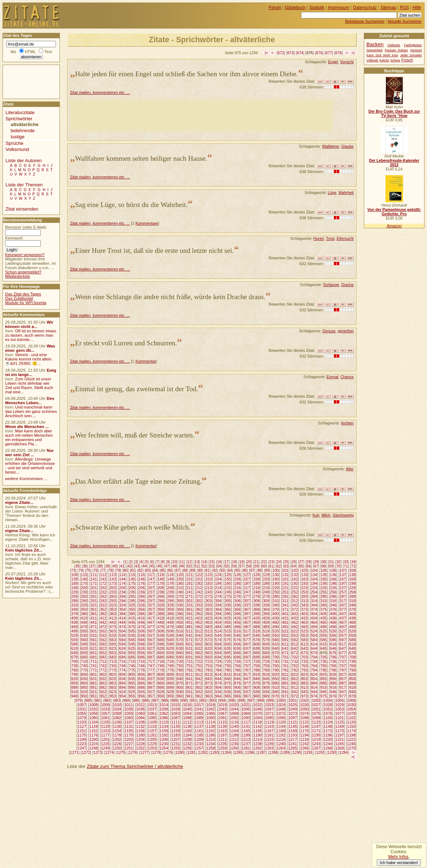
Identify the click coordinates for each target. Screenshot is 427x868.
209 (170, 588)
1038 (164, 709)
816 (238, 674)
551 (285, 635)
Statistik (317, 8)
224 (314, 588)
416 (141, 618)
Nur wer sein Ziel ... (29, 453)
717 (151, 661)
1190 (258, 735)
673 (291, 53)
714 (122, 661)
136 (333, 575)
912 (295, 687)
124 (218, 575)
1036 (140, 709)
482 (199, 627)
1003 (316, 700)
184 (218, 583)
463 (304, 622)
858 (352, 679)
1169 (293, 731)
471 (93, 627)
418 (161, 618)
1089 (199, 718)
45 (152, 566)
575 (228, 640)
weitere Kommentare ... (26, 479)
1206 (164, 739)
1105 (105, 722)
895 (132, 687)
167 (343, 579)
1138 (211, 726)
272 (199, 596)
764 (314, 666)
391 (189, 614)
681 (93, 657)
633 (209, 648)
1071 (269, 713)
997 (251, 700)
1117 (246, 722)
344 (314, 605)
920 (84, 692)
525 (324, 631)
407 (343, 614)
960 (180, 696)
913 (304, 687)
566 (141, 640)
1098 (304, 718)
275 (228, 596)
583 (304, 640)
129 (266, 575)
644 (314, 648)
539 (170, 635)
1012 (140, 705)
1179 (129, 735)
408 (352, 614)
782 (199, 670)
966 (238, 696)
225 (324, 588)
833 (113, 679)
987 (155, 700)
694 (218, 657)
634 (218, 648)
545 (228, 635)
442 (103, 622)
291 (93, 601)
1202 (117, 739)
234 (122, 592)
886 (333, 683)
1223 (82, 744)
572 (199, 640)
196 (333, 583)
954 (122, 696)
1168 (281, 731)
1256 (187, 748)
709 (74, 661)
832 (103, 679)
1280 (180, 752)
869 (170, 683)
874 (218, 683)
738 (352, 661)
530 (84, 635)
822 (295, 674)
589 (74, 644)
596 (141, 644)
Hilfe (417, 8)
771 (93, 670)
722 (199, 661)
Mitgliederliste (18, 276)
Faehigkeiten (413, 45)
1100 (328, 718)
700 (276, 657)
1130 (117, 726)
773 (113, 670)
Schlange (331, 285)
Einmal (332, 377)
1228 (140, 744)
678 (339, 53)
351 (93, 609)
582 (295, 640)
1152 (93, 731)
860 (84, 683)
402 (295, 614)
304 (218, 601)
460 (276, 622)
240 (180, 592)
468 (352, 622)
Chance (347, 377)
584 (314, 640)
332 (199, 605)
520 (276, 631)
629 (170, 648)
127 (247, 575)
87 (178, 570)
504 (122, 631)
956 (141, 696)
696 (238, 657)
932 (199, 692)
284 (314, 596)
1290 (297, 752)
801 (93, 674)
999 (270, 700)
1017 (199, 705)
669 (266, 653)
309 (266, 601)
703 (304, 657)
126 (238, 575)
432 (295, 618)
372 (295, 609)
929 (170, 692)
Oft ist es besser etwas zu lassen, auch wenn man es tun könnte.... (31, 335)
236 (141, 592)
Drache (348, 285)
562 (103, 640)
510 (180, 631)
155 (228, 579)
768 (352, 666)
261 (93, 596)
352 (103, 609)
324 (122, 605)
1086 (164, 718)
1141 (246, 726)
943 (304, 692)
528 (352, 631)
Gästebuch (295, 8)
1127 (82, 726)
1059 (129, 713)
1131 (129, 726)
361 (189, 609)
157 (247, 579)
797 (343, 670)
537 (151, 635)
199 (74, 588)
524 (314, 631)
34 (353, 562)
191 (285, 583)
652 (103, 653)
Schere (395, 60)
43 (137, 566)
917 (343, 687)
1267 (316, 748)
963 (209, 696)
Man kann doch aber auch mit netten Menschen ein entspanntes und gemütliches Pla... (29, 437)
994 (222, 700)
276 (238, 596)
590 (84, 644)
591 (93, 644)
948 (352, 692)
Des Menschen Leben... (30, 401)
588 (352, 640)
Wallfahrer (330, 146)
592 (103, 644)
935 (228, 692)
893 (113, 687)
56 (234, 566)
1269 (340, 748)
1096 (281, 718)
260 (84, 596)
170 (84, 583)
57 (241, 566)
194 (314, 583)
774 (122, 670)
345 (324, 605)
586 (333, 640)
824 (314, 674)
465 (324, 622)
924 (122, 692)
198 (352, 583)
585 (324, 640)
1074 (304, 713)
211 (189, 588)
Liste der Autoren (23, 161)
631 (189, 648)
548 (257, 635)
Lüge (332, 193)
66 (309, 566)
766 (333, 666)
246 (238, 592)
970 (276, 696)
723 (209, 661)
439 (74, 622)
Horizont (416, 50)
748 (161, 666)
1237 (246, 744)
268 (161, 596)
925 (132, 692)
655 (132, 653)
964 (218, 696)
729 (266, 661)
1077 (340, 713)
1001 (293, 700)
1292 (320, 752)
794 (314, 670)
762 (295, 666)
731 (285, 661)
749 (170, 666)
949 (74, 696)
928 (161, 692)
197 (343, 583)
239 (170, 592)
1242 (304, 744)
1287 (262, 752)
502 (103, 631)
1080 (93, 718)
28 (309, 562)
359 (170, 609)
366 (238, 609)
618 (352, 644)
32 (339, 562)
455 (228, 622)
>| (353, 53)
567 (151, 640)
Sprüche (14, 143)
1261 (246, 748)
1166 (258, 731)
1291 (309, 752)
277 (247, 596)
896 (141, 687)
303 (209, 601)
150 (180, 579)
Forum (275, 8)
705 (324, 657)
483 (209, 627)
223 (304, 588)
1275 (121, 752)
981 (98, 700)
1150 (351, 726)
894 (122, 687)
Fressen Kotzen (396, 50)
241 (189, 592)
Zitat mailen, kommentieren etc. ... (100, 92)
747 (151, 666)
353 (113, 609)
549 (266, 635)
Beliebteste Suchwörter (365, 21)
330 (180, 605)
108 (352, 570)
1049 (293, 709)
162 (295, 579)
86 (170, 570)
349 (74, 609)
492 (295, 627)
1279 (168, 752)
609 (266, 644)
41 (122, 566)
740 (84, 666)
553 (304, 635)
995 (232, 700)
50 (189, 566)
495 (324, 627)
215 (228, 588)
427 (247, 618)
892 (103, 687)
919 (74, 692)
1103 (82, 722)
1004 (328, 700)
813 (209, 674)
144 (122, 579)
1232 (187, 744)
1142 (258, 726)
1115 (222, 722)
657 (151, 653)
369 (266, 609)
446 (141, 622)
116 (141, 575)
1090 (211, 718)
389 (170, 614)
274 (218, 596)
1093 (246, 718)
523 (304, 631)
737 (343, 661)
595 (132, 644)
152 (199, 579)
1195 (316, 735)
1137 (199, 726)
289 (74, 601)
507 (151, 631)
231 (93, 592)
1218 (304, 739)
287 (343, 596)
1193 (293, 735)
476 (141, 627)
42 (130, 566)
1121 (293, 722)
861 (93, 683)
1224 (93, 744)
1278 (156, 752)
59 (257, 566)
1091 (222, 718)
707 (343, 657)
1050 (304, 709)
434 (314, 618)
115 (132, 575)
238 (161, 592)
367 (247, 609)
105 (324, 570)
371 (285, 609)
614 (314, 644)
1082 (117, 718)
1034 (117, 709)
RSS (404, 8)
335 (228, 605)
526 (333, 631)
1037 (152, 709)
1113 (199, 722)
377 (343, 609)
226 (333, 588)
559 (74, 640)
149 (170, 579)
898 (161, 687)
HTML (30, 52)
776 (141, 670)
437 (343, 618)
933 (209, 692)
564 (122, 640)
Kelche (384, 60)
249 (266, 592)
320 (84, 605)
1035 (129, 709)
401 (285, 614)
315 (324, 601)
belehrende (23, 131)
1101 (340, 718)
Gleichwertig (343, 515)
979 (79, 700)
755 (228, 666)
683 (113, 657)
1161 (199, 731)
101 (285, 570)
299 (170, 601)
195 (324, 583)
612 (295, 644)
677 (329, 53)
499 (74, 631)
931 (189, 692)
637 (247, 648)
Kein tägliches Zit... (24, 550)
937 (247, 692)
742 (103, 666)
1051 (316, 709)
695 (228, 657)
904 (218, 687)
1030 (351, 705)
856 (333, 679)
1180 (140, 735)
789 (266, 670)
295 (132, 601)
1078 (351, 713)
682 (103, 657)
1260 (234, 748)
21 (257, 562)
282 (295, 596)
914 (314, 687)
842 (199, 679)
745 (132, 666)
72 (353, 566)
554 (314, 635)
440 (84, 622)
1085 (152, 718)
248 (257, 592)
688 (161, 657)
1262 (258, 748)
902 (199, 687)
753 (209, 666)
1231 (175, 744)
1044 (234, 709)
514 (218, 631)
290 (84, 601)
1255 (175, 748)
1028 (328, 705)
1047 (269, 709)
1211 (222, 739)
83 (148, 570)
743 (113, 666)
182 (199, 583)
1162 (211, 731)
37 (92, 566)
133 (304, 575)
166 (333, 579)
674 (300, 53)
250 (276, 592)
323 (113, 605)
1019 (222, 705)
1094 (258, 718)
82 (140, 570)
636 (238, 648)
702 (295, 657)
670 (276, 653)
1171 (316, 731)
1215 (269, 739)
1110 (164, 722)
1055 (82, 713)
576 (238, 640)
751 (189, 666)
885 (324, 683)
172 (103, 583)
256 (333, 592)
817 (247, 674)
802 (103, 674)
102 (295, 570)
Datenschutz (365, 8)
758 (257, 666)
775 (132, 670)
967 (247, 696)
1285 (238, 752)
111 (93, 575)
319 (74, 605)
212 (199, 588)
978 (352, 696)
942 (295, 692)
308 (257, 601)
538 (161, 635)
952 (103, 696)
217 (247, 588)
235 (132, 592)
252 (295, 592)
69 (331, 566)
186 (238, 583)
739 (74, 666)
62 (279, 566)
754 (218, 666)
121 (189, 575)
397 (247, 614)
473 (113, 627)
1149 (340, 726)
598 (161, 644)
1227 (129, 744)
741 (93, 666)
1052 (328, 709)
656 (141, 653)
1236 (234, 744)
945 (324, 692)
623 (113, 648)
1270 (351, 748)
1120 (281, 722)
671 (285, 653)
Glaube (348, 146)
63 (286, 566)
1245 (340, 744)
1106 (117, 722)
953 (113, 696)
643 (304, 648)
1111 (175, 722)
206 (141, 588)
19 (241, 562)
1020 (234, 705)
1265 (293, 748)
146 (141, 579)
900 (180, 687)
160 (276, 579)
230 (84, 592)
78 (110, 570)
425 (228, 618)
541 (189, 635)
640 (276, 648)
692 (199, 657)
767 (343, 666)
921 (93, 692)
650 (84, 653)
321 (93, 605)
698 (257, 657)
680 (84, 657)
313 (304, 601)
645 (324, 648)
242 (199, 592)
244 (218, 592)
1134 (164, 726)
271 (189, 596)
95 (237, 570)
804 (122, 674)
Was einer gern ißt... (30, 348)
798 (352, 670)
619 (74, 648)
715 (132, 661)
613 (304, 644)
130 (276, 575)
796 (333, 670)
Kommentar (146, 361)
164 (314, 579)
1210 (211, 739)
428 (257, 618)
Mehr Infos (398, 857)
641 (285, 648)
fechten (347, 423)
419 (170, 618)
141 (93, 579)
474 (122, 627)
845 (228, 679)
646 (333, 648)
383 (113, 614)
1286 (250, 752)
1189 (246, 735)
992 (203, 700)
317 (343, 601)
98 (260, 570)
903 (209, 687)
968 (257, 696)
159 (266, 579)
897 (151, 687)
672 (281, 53)
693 (209, 657)
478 (161, 627)
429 (266, 618)
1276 (133, 752)
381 (93, 614)
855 (324, 679)
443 (113, 622)
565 (132, 640)
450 (180, 622)
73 (73, 570)
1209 (199, 739)
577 (247, 640)
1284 (227, 752)
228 (352, 588)
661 (189, 653)
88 (185, 570)
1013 (152, 705)
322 (103, 605)
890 (84, 687)
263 (113, 596)
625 (132, 648)
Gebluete (394, 45)
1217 (293, 739)
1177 (105, 735)
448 (161, 622)
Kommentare (147, 223)
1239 (269, 744)
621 (93, 648)
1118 (258, 722)
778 (161, 670)
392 (199, 614)
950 (84, 696)
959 (170, 696)
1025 (293, 705)
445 (132, 622)
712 (103, 661)
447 (151, 622)
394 (218, 614)
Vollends (372, 60)
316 (333, 601)
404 (314, 614)
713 (113, 661)
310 (276, 601)
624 (122, 648)
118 (161, 575)
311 (285, 601)
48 (174, 566)
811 (189, 674)
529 (74, 635)
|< (267, 53)
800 (84, 674)
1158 (164, 731)
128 (257, 575)
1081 (105, 718)
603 (209, 644)
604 (218, 644)
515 (228, 631)
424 (218, 618)
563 (113, 640)
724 (218, 661)
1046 (258, 709)
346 (333, 605)
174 (122, 583)
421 (189, 618)
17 (227, 562)
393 (209, 614)
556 (333, 635)
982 (108, 700)
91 (208, 570)
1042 (211, 709)
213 (209, 588)
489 (266, 627)
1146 (304, 726)
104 (314, 570)
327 (151, 605)
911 (285, 687)
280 (276, 596)
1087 (175, 718)
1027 (316, 705)
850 (276, 679)
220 (276, 588)
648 (352, 648)
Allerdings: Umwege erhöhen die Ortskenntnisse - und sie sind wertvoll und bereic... (30, 466)
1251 (129, 748)
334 (218, 605)
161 (285, 579)
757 (247, 666)
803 (113, 674)
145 (132, 579)
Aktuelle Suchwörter (405, 21)
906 (238, 687)
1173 (340, 731)
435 (324, 618)
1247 (82, 748)
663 (209, 653)
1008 (93, 705)
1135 (175, 726)
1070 (258, 713)
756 (238, 666)
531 (93, 635)
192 (295, 583)
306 (238, 601)
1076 (328, 713)
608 (257, 644)
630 (180, 648)
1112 (187, 722)
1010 (117, 705)
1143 (269, 726)
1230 (164, 744)
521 (285, 631)
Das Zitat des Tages (23, 294)
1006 (351, 700)
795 (324, 670)
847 (247, 679)
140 (84, 579)
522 (295, 631)
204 (122, 588)
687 (151, 657)
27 (301, 562)
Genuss (329, 331)
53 (212, 566)
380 (84, 614)
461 (285, 622)
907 (247, 687)
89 (193, 570)
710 (84, 661)
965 (228, 696)
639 (266, 648)
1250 (117, 748)
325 (132, 605)
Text (48, 52)
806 (141, 674)
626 (141, 648)
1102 (351, 718)
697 (247, 657)
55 (227, 566)
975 (324, 696)
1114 (211, 722)
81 (133, 570)
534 (122, 635)
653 (113, 653)
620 (84, 648)
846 (238, 679)
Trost (330, 238)
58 (249, 566)
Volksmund (17, 149)
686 (141, 657)
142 (103, 579)
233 (113, 592)
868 (161, 683)
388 (161, 614)
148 (161, 579)
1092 (234, 718)
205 (132, 588)
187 (247, 583)
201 (93, 588)
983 (117, 700)
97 (252, 570)
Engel (333, 62)
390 (180, 614)
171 (93, 583)
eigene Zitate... (19, 502)
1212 (234, 739)
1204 (140, 739)
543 (209, 635)
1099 (316, 718)
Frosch (407, 60)
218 (257, 588)
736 (333, 661)
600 (180, 644)
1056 (93, 713)
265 (132, 596)
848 (257, 679)
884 (314, 683)
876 (238, 683)
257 (343, 592)
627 (151, 648)
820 (276, 674)
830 (84, 679)
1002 (304, 700)
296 (141, 601)
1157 (152, 731)
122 (199, 575)
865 (132, 683)
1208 (187, 739)
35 (78, 566)
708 (352, 657)
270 (180, 596)
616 (333, 644)
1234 (211, 744)
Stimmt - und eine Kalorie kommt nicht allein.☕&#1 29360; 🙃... (29, 359)
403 (304, 614)
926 (141, 692)
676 (319, 53)
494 (314, 627)
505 (132, 631)
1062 (164, 713)
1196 (328, 735)
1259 (222, 748)
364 (218, 609)
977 (343, 696)
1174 (351, 731)
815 (228, 674)
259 (74, 596)
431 (285, 618)
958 (161, 696)
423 (209, 618)
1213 (246, 739)
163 (304, 579)
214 (218, 588)
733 (304, 661)
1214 (258, 739)
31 (331, 562)
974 (314, 696)
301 (189, 601)
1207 (175, 739)
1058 (117, 713)
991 (194, 700)
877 (247, 683)
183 (209, 583)
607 (247, 644)
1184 (187, 735)
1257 (199, 748)
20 (249, 562)
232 (103, 592)
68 (323, 566)
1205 (152, 739)
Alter (350, 469)
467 (343, 622)
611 (285, 644)
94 (230, 570)
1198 (351, 735)
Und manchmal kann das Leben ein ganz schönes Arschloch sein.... (31, 411)
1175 (82, 735)
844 (218, 679)
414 (122, 618)
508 (161, 631)
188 (257, 583)
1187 (222, 735)
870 (180, 683)
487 (247, 627)
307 (247, 601)
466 (333, 622)
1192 (281, 735)
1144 (281, 726)
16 (219, 562)
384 (122, 614)
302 (199, 601)
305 (228, 601)
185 (228, 583)
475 (132, 627)
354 (122, 609)
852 (295, 679)
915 (324, 687)
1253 (152, 748)
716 (141, 661)
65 (301, 566)
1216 (281, 739)
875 (228, 683)
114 (122, 575)
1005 (340, 700)
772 (103, 670)
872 (199, 683)
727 (247, 661)
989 (175, 700)
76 (96, 570)
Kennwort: (14, 238)
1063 (175, 713)
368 (257, 609)
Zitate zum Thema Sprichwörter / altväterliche (135, 766)
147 (151, 579)
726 (238, 661)
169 (74, 583)
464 (314, 622)
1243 (316, 744)
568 (161, 640)
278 (257, 596)
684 (122, 657)
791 (285, 670)
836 (141, 679)
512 (199, 631)
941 (285, 692)
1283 (215, 752)
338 (257, 605)
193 (304, 583)
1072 (281, 713)
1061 (152, 713)
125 (228, 575)
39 (107, 566)
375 (324, 609)
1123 (316, 722)
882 (295, 683)
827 (343, 674)
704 (314, 657)
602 (199, 644)
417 (151, 618)
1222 (351, 739)
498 (352, 627)
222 (295, 588)
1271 (74, 752)
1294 (344, 752)
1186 (211, 735)
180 (180, 583)
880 (276, 683)
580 (276, 640)
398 (257, 614)
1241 (293, 744)
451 (189, 622)
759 (266, 666)
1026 (304, 705)
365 (228, 609)
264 (122, 596)
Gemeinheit (374, 50)
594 (122, 644)
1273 (98, 752)
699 (266, 657)
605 (228, 644)
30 (323, 562)
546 (238, 635)
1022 (258, 705)
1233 (199, 744)
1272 (86, 752)
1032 (93, 709)
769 (74, 670)
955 (132, 696)
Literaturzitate (20, 113)
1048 (281, 709)
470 (84, 627)
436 (333, 618)
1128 (93, 726)
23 (271, 562)
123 (209, 575)
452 (199, 622)
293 (113, 601)
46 (160, 566)
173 (113, 583)
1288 (274, 752)
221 (285, 588)
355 (132, 609)
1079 (82, 718)
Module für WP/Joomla (26, 303)
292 (103, 601)
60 (264, 566)
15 (212, 562)
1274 (109, 752)
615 (324, 644)
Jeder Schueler (411, 55)
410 (84, 618)
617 (343, 644)
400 (276, 614)
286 (333, 596)
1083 (129, 718)
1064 (187, 713)
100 (276, 570)
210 (180, 588)
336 (238, 605)
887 (343, 683)
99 (267, 570)
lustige (18, 137)
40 (115, 566)
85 (163, 570)
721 (189, 661)
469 (74, 627)
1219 (316, 739)
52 (204, 566)
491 (285, 627)
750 (180, 666)
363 (209, 609)
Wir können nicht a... (29, 324)
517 (247, 631)
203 (113, 588)
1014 (164, 705)
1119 (269, 722)
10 (174, 562)
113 (113, 575)
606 (238, 644)
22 (264, 562)
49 (182, 566)
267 (151, 596)
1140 (234, 726)
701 (285, 657)
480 (180, 627)
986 (146, 700)
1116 (234, 722)
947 (343, 692)
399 (266, 614)
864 (122, 683)
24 (279, 562)
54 (219, 566)
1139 (222, 726)
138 (352, 575)
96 (245, 570)
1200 (93, 739)
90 (200, 570)
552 (295, 635)
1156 (140, 731)
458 (257, 622)
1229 (152, 744)
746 (141, 666)
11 (182, 562)
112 (103, 575)
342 (295, 605)
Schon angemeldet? (23, 272)
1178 (117, 735)
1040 (187, 709)
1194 (304, 735)
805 (132, 674)
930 (180, 692)
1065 (199, 713)
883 (304, 683)
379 (74, 614)
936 (238, 692)
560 (84, 640)
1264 (281, 748)
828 (352, 674)
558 (352, 635)
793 (304, 670)
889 (74, 687)
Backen (375, 44)
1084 (140, 718)
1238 (258, 744)
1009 (105, 705)
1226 (117, 744)
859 (74, 683)
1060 (140, 713)
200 (84, 588)
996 (241, 700)
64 (294, 566)
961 (189, 696)
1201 (105, 739)
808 (161, 674)
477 (151, 627)
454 (218, 622)
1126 (351, 722)
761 (285, 666)
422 (199, 618)
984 (127, 700)
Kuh (316, 515)
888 (352, 683)
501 (93, 631)
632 (199, 648)
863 (113, 683)
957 (151, 696)
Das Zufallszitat (19, 298)
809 (170, 674)
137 (343, 575)
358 (161, 609)
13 (197, 562)
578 (257, 640)
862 (103, 683)
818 (257, 674)
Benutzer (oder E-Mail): (26, 227)
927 (151, 692)
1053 (340, 709)
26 (294, 562)
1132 (140, 726)
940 (276, 692)
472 (103, 627)
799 (74, 674)
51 (197, 566)
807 (151, 674)
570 (180, 640)
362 (199, 609)
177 (151, 583)
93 (222, 570)
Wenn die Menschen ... (27, 427)
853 (304, 679)
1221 (340, 739)
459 (266, 622)
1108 (140, 722)
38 (100, 566)
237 (151, 592)
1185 (199, 735)
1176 (93, 735)
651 (93, 653)
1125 (340, 722)
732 (295, 661)
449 (170, 622)
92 (215, 570)
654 (122, 653)
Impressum (339, 8)
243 (209, 592)
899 (170, 687)
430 (276, 618)
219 (266, 588)
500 (84, 631)
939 (266, 692)
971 (285, 696)
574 (218, 640)
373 (304, 609)
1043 (222, 709)
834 (122, 679)
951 (93, 696)
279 (266, 596)
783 (209, 670)
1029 (340, 705)
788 (257, 670)
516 (238, 631)
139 (74, 579)
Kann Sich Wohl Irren (382, 55)
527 (343, 631)
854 (314, 679)
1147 (316, 726)
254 (314, 592)
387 (151, 614)
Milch (326, 515)
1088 (187, 718)
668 (257, 653)
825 (324, 674)
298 (161, 601)
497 (343, 627)
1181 (152, 735)
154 (218, 579)
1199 (82, 739)
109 (74, 575)
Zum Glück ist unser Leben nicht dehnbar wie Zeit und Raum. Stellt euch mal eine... (29, 385)
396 (238, 614)
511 (189, 631)
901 (189, 687)
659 (170, 653)
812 (199, 674)
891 (93, 687)
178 (161, 583)
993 (213, 700)
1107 (129, 722)
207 (151, 588)
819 (266, 674)
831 (93, 679)
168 (352, 579)
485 (228, 627)
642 (295, 648)
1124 (328, 722)
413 (113, 618)
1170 (304, 731)
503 (113, 631)
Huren (319, 238)
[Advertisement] (201, 116)
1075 (316, 713)
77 (103, 570)
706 (333, 657)
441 (93, 622)
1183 (175, 735)
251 (285, 592)
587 (343, 640)
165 (324, 579)
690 (180, 657)
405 (324, 614)
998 (261, 700)
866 (141, 683)
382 (103, 614)
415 (132, 618)
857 (343, 679)
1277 (145, 752)
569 (170, 640)
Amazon (394, 226)
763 (304, 666)
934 (218, 692)
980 (88, 700)
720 (180, 661)
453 (209, 622)
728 (257, 661)
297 (151, 601)
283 (304, 596)
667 (247, 653)
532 (103, 635)
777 (151, 670)
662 (199, 653)
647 (343, 648)
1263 (269, 748)
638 (257, 648)
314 (314, 601)
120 (180, 575)
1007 (82, 705)
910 (276, 687)
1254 (164, 748)
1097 (293, 718)
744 (122, 666)
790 (276, 670)
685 (132, 657)
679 (74, 657)
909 (266, 687)
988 (165, 700)
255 (324, 592)
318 (352, 601)
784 (218, 670)
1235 (222, 744)
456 (238, 622)
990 (184, 700)
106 (333, 570)
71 (346, 566)
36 (85, 566)
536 (141, 635)
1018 (211, 705)
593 (113, 644)
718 (161, 661)
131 (285, 575)
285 (324, 596)
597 (151, 644)
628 (161, 648)
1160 (187, 731)
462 (295, 622)
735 (324, 661)
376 (333, 609)
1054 (351, 709)
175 (132, 583)
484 (218, 627)
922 (103, 692)
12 (189, 562)
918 (352, 687)
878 (257, 683)
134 (314, 575)
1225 (105, 744)
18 (234, 562)
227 (343, 588)
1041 (199, 709)
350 (84, 609)
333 (209, 605)
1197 (340, 735)
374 (314, 609)
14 (204, 562)
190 (276, 583)
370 (276, 609)
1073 (293, 713)
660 (180, 653)
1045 (246, 709)
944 (314, 692)
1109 (152, 722)
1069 (246, 713)
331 (189, 605)
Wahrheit (346, 193)
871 (189, 683)
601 (189, 644)
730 (276, 661)
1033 (105, 709)
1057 (105, 713)
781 (189, 670)
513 (209, 631)
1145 (293, 726)
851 (285, 679)
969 (266, 696)
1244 (328, 744)
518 (257, 631)
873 (209, 683)
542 (199, 635)
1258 (211, 748)
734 (314, 661)
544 (218, 635)
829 (74, 679)
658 (161, 653)
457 (247, 622)
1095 (269, 718)
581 (285, 640)
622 (103, 648)
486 (238, 627)
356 (141, 609)
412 (103, 618)
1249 (105, 748)
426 (238, 618)
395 (228, 614)
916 (333, 687)
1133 (152, 726)
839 (170, 679)
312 (295, 601)
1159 (175, 731)
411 (93, 618)
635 (228, 648)
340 (276, 605)
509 (170, 631)
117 (151, 575)
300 (180, 601)
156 (238, 579)
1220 (328, 739)
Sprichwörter (19, 119)
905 (228, 687)
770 (84, 670)
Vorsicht (347, 62)
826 (333, 674)
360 (180, 609)
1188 (234, 735)
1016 (187, 705)
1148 (328, 726)
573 (209, 640)
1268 (328, 748)
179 (170, 583)
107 (343, 570)
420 (180, 618)
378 (352, 609)
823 (304, 674)
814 (218, 674)
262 (103, 596)
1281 (191, 752)
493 (304, 627)
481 (189, 627)
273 (209, 596)
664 (218, 653)
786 (238, 670)
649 (74, 653)
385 (132, 614)
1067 (222, 713)
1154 (117, 731)
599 (170, 644)
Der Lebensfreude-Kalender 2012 (394, 163)
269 (170, 596)
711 (93, 661)
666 (238, 653)
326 (141, 605)
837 (151, 679)
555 (324, 635)
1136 (187, 726)
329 (170, 605)
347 (343, 605)
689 (170, 657)
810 (180, 674)
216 (238, 588)
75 (88, 570)
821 (285, 674)
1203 (129, 739)
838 (161, 679)
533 (113, 635)
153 (209, 579)
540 (180, 635)
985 (136, 700)
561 (93, 640)
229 (74, 592)
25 (286, 562)
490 (276, 627)
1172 (328, 731)
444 (122, 622)
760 (276, 666)
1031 (82, 709)
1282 (203, 752)
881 (285, 683)
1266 (304, 748)
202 (103, 588)
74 (81, 570)
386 (141, 614)
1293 (332, 752)
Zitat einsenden (22, 209)
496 (333, 627)
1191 (269, 735)
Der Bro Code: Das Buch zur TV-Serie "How (394, 113)
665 (228, 653)
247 (247, 592)
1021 (246, 705)
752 (199, 666)
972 (295, 696)
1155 (129, 731)
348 (352, 605)
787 (247, 670)
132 (295, 575)
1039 (175, 709)
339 (266, 605)
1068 (234, 713)
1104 (93, 722)
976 (333, 696)
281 (285, 596)
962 (199, 696)
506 (141, 631)
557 (343, 635)
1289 (285, 752)
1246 (351, 744)
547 (247, 635)
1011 (129, 705)
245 (228, 592)
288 (352, 596)
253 (304, 592)
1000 (281, 700)
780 (180, 670)
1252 (140, 748)
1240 (281, 744)
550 (276, 635)
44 (145, 566)
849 (266, 679)
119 (170, 575)
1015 (175, 705)
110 (84, 575)
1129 (105, 726)
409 (74, 618)
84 (155, 570)
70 (339, 566)
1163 (222, 731)
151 (189, 579)
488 (257, 627)
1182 (164, 735)
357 (151, 609)
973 (304, 696)
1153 (105, 731)
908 (257, 687)
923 (113, 692)
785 (228, 670)
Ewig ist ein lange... (31, 372)
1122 (304, 722)
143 (113, 579)
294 (122, 601)
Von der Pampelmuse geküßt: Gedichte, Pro (394, 212)
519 (266, 631)
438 (352, 618)
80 (126, 570)
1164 (234, 731)
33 (346, 562)
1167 (269, 731)
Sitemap (388, 8)
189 (266, 583)
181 (189, 583)
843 (209, 679)
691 (189, 657)
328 (161, 605)
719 (170, 661)
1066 (211, 713)
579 (266, 640)
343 (304, 605)
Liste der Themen (24, 185)
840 (180, 679)
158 (257, 579)
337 (247, 605)
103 (304, 570)
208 (161, 588)
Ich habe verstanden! (399, 863)
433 (304, 618)
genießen (346, 331)
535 (132, 635)
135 (324, 575)
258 (352, 592)
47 (167, 566)
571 (189, 640)
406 (333, 614)
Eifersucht (345, 238)
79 (118, 570)
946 (333, 692)
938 (257, 692)
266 (141, 596)
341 (285, 605)
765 (324, 666)
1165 (246, 731)
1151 (82, 731)
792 (295, 670)
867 (151, 683)
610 (276, 644)
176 (141, 583)
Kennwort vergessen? (25, 255)
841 (189, 679)
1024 (281, 705)
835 (132, 679)
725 (228, 661)
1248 (93, 748)
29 (316, 562)
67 (316, 566)
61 (271, 566)
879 (266, 683)
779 (170, 670)
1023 (269, 705)
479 (170, 627)
